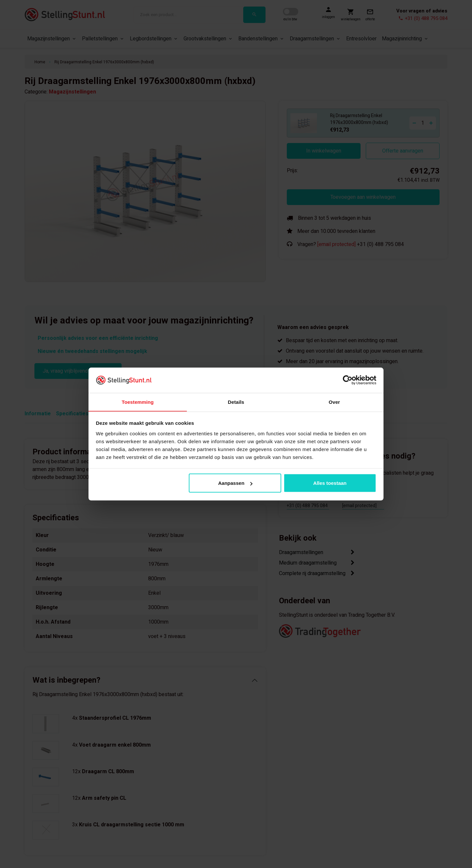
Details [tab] (236, 402)
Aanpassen (235, 483)
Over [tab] (334, 402)
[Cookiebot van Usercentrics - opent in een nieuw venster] (348, 380)
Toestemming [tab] (138, 402)
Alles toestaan (330, 483)
